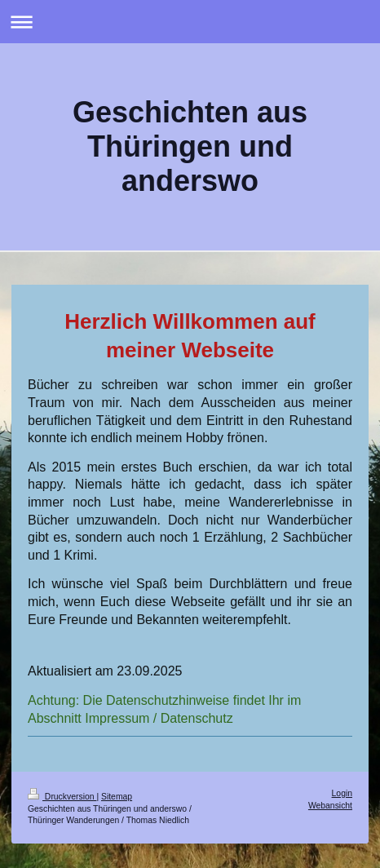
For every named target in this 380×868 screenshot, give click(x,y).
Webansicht (330, 806)
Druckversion (62, 797)
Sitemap (117, 797)
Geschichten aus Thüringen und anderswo (190, 146)
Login (342, 793)
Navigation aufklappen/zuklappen (190, 22)
